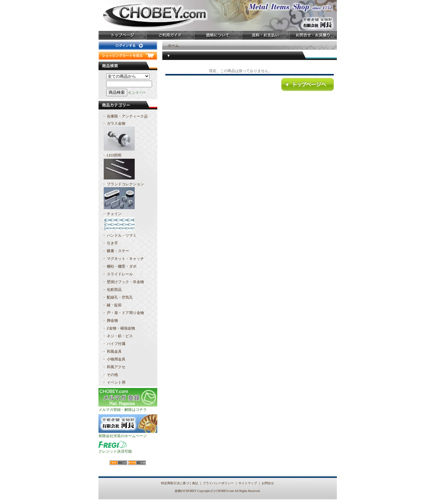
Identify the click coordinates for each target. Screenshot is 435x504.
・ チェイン (128, 222)
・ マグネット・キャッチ (123, 259)
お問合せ (268, 483)
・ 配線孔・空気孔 (117, 297)
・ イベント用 (114, 382)
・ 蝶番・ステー (116, 251)
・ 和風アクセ (114, 367)
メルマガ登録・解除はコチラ (128, 407)
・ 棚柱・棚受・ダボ (119, 266)
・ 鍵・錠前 (112, 305)
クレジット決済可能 (115, 449)
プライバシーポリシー (218, 483)
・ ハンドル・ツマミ (119, 235)
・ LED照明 (128, 167)
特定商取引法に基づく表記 (180, 483)
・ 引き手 (110, 243)
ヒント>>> (137, 93)
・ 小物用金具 (114, 359)
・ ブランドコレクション (128, 196)
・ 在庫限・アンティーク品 (125, 116)
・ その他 (110, 375)
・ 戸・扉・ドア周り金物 (123, 313)
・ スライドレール (117, 274)
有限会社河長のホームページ (128, 434)
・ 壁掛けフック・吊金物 (123, 282)
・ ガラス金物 (128, 137)
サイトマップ (248, 483)
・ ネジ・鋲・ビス (117, 336)
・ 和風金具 (112, 351)
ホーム (173, 45)
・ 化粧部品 (112, 290)
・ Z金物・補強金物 (119, 328)
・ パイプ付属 (114, 344)
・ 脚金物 (110, 321)
